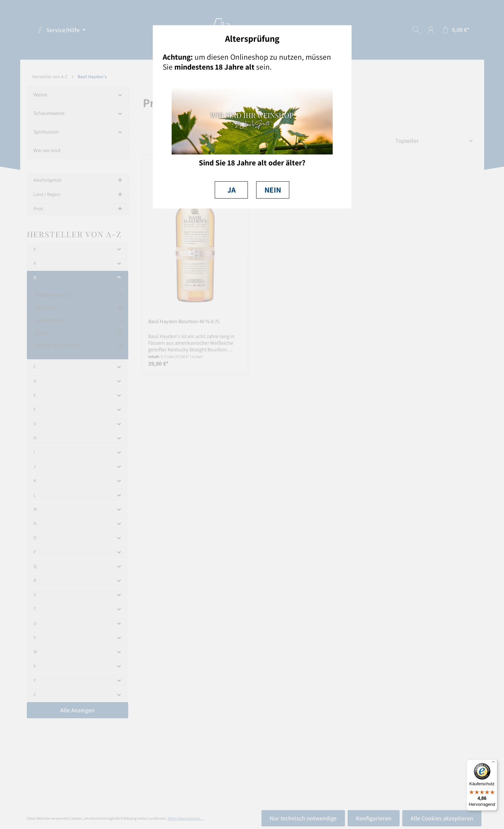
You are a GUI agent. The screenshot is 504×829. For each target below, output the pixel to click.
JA (231, 190)
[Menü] (493, 763)
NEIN (273, 190)
